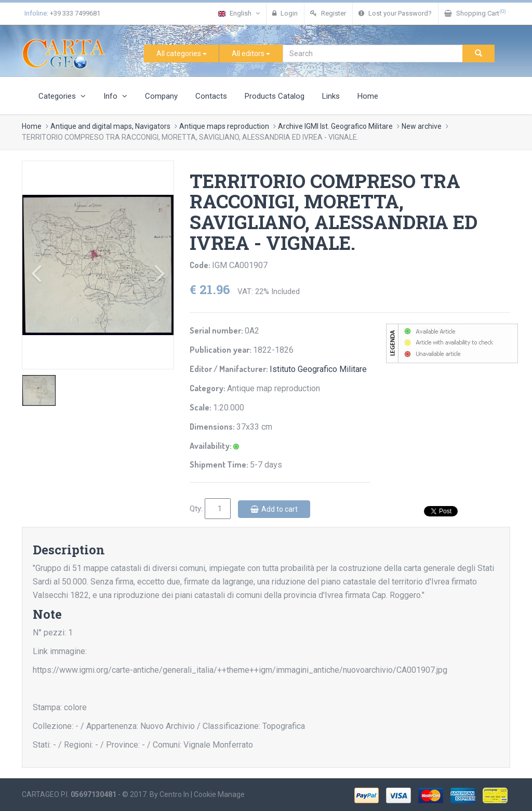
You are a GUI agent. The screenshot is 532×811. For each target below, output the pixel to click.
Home (368, 96)
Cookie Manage (219, 794)
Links (331, 96)
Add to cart (274, 509)
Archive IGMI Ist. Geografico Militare (335, 126)
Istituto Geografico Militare (318, 369)
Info (115, 96)
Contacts (211, 96)
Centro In (174, 794)
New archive (422, 126)
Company (161, 96)
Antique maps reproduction (224, 126)
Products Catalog (275, 96)
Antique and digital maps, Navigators (110, 126)
